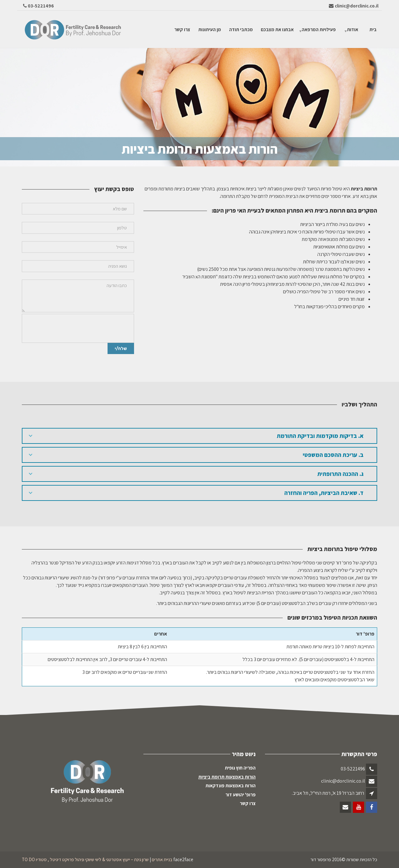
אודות (353, 29)
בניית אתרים (162, 859)
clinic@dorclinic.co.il (343, 781)
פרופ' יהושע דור (240, 795)
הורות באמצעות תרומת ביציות (227, 777)
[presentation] (79, 328)
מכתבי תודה (241, 29)
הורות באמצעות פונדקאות (231, 786)
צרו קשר (182, 29)
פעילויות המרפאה (319, 29)
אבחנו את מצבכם (277, 29)
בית (373, 29)
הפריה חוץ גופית (240, 768)
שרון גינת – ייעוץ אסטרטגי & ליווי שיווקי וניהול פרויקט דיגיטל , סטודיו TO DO (85, 859)
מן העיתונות (210, 29)
